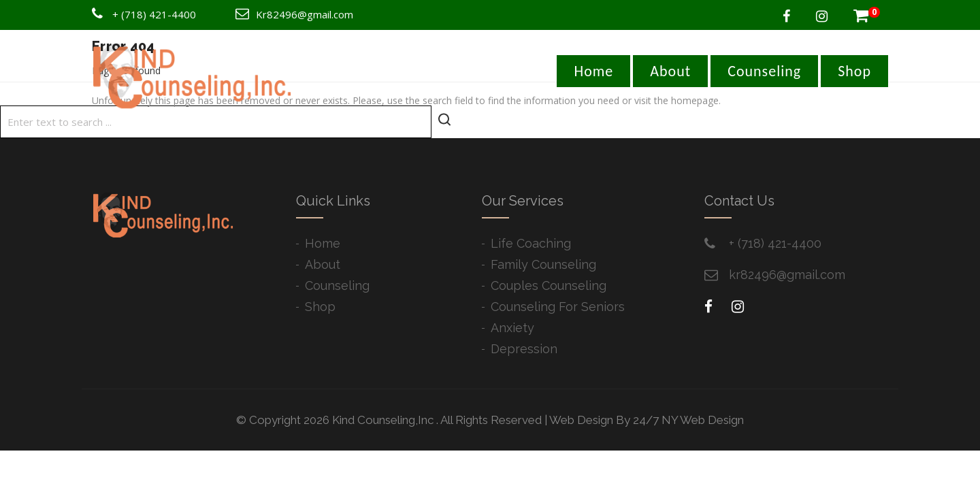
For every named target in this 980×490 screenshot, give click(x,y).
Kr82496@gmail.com (305, 14)
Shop (854, 71)
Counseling (764, 71)
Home (593, 71)
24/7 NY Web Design (688, 420)
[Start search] (444, 120)
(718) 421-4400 (159, 14)
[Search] (216, 122)
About (670, 71)
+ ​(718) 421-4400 (775, 243)
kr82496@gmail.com (787, 275)
